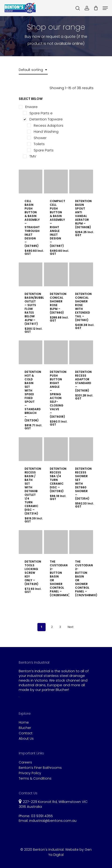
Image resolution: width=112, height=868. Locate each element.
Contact (26, 733)
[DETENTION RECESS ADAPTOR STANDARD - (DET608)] (81, 352)
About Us (26, 739)
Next (70, 627)
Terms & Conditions (35, 779)
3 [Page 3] (60, 627)
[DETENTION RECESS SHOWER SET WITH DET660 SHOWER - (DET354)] (81, 449)
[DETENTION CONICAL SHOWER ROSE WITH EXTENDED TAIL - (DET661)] (81, 274)
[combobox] (33, 70)
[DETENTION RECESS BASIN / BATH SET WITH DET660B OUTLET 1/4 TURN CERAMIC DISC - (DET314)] (31, 449)
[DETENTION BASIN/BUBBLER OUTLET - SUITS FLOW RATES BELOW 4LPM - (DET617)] (31, 274)
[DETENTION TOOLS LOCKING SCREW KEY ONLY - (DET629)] (31, 542)
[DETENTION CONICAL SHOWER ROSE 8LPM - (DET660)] (56, 274)
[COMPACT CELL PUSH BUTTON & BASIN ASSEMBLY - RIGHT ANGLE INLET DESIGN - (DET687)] (56, 182)
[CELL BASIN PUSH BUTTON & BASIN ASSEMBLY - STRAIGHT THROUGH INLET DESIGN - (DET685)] (31, 182)
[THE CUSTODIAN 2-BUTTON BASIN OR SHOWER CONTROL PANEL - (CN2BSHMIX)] (56, 542)
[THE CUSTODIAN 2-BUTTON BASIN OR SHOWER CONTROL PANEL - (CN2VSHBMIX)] (81, 542)
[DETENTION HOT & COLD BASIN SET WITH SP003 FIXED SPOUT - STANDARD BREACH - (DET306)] (31, 352)
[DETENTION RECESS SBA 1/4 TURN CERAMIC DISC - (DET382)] (56, 449)
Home (24, 723)
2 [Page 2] (52, 627)
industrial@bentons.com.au (53, 821)
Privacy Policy (30, 773)
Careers (25, 762)
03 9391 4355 (42, 816)
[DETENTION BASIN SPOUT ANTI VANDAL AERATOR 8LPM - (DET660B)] (81, 182)
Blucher (25, 728)
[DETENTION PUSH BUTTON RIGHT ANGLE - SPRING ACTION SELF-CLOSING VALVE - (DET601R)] (56, 352)
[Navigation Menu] (105, 8)
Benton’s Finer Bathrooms (40, 768)
